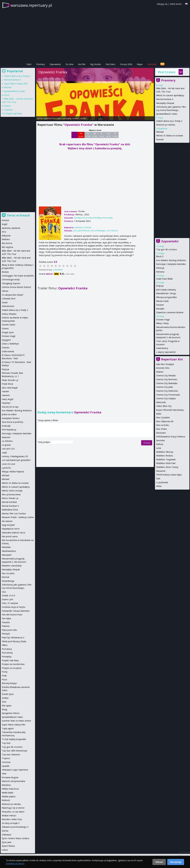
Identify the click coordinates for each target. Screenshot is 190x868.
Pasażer (160, 305)
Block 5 (160, 256)
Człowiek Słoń (9, 299)
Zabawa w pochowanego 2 (15, 827)
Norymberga (8, 581)
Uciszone (6, 762)
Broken (5, 272)
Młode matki (162, 301)
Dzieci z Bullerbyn (10, 344)
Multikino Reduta (164, 456)
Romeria (160, 272)
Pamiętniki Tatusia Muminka (16, 611)
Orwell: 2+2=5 (8, 596)
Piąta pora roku (9, 630)
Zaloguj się (162, 4)
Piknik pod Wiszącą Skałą (14, 641)
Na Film (82, 64)
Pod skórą (7, 649)
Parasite (6, 622)
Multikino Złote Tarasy (167, 467)
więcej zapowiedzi (167, 352)
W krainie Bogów (10, 777)
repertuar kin (49, 118)
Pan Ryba (6, 618)
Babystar (6, 236)
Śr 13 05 (101, 135)
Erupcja (160, 286)
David (5, 302)
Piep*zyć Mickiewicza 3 (13, 637)
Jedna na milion (9, 414)
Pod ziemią (7, 653)
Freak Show (7, 384)
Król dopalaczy (9, 430)
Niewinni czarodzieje (12, 566)
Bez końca (7, 243)
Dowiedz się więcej (15, 863)
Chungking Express (11, 283)
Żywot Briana (8, 846)
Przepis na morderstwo (13, 664)
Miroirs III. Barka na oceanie (170, 136)
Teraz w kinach (18, 215)
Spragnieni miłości (11, 713)
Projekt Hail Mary (14, 114)
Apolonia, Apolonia (11, 228)
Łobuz (5, 850)
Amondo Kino (163, 368)
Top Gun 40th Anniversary (14, 751)
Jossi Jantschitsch (81, 231)
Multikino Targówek (166, 459)
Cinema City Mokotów (167, 391)
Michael (160, 132)
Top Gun (6, 743)
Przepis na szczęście (12, 668)
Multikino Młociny (165, 452)
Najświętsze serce (11, 529)
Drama (7, 106)
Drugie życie (8, 332)
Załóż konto (176, 4)
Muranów (161, 471)
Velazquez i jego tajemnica (15, 770)
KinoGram (161, 433)
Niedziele (6, 547)
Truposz (6, 758)
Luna (159, 448)
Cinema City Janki (164, 387)
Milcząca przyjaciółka (166, 297)
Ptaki (4, 676)
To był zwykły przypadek (14, 739)
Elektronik (161, 402)
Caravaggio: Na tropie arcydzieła (18, 276)
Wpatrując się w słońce (13, 808)
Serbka (5, 698)
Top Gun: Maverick (11, 754)
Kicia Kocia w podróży (12, 422)
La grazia (6, 445)
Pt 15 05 (115, 135)
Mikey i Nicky (162, 323)
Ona (4, 592)
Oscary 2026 (126, 64)
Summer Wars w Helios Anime (16, 721)
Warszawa (167, 72)
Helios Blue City (164, 406)
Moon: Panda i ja (10, 498)
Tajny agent (8, 728)
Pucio (7, 95)
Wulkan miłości (9, 816)
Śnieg (4, 709)
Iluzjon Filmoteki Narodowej (170, 410)
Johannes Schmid (54, 79)
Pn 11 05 (88, 135)
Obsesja (160, 268)
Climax (5, 291)
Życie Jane (7, 842)
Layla (4, 452)
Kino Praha (161, 429)
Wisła (159, 486)
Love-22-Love (8, 464)
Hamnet (6, 395)
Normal (160, 139)
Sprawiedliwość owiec (167, 114)
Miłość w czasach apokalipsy (170, 95)
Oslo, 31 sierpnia (10, 603)
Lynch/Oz (6, 468)
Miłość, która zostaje (12, 491)
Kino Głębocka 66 (165, 421)
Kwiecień (6, 437)
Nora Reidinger (98, 231)
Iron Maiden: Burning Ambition (171, 260)
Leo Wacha (112, 231)
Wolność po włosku (166, 125)
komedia (88, 218)
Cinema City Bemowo (167, 379)
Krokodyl (6, 426)
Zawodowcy (162, 348)
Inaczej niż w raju (10, 407)
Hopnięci (8, 110)
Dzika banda (8, 351)
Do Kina (69, 64)
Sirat (4, 702)
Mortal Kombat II (165, 99)
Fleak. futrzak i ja (10, 380)
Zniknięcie (7, 835)
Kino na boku (163, 425)
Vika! (4, 774)
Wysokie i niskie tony (12, 819)
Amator (5, 220)
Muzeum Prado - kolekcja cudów (18, 517)
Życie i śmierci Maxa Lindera (15, 838)
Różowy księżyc (9, 683)
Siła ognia (7, 706)
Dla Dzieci (111, 64)
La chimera (7, 441)
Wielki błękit (8, 793)
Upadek (6, 766)
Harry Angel (7, 399)
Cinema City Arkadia (166, 375)
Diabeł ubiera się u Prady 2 (169, 121)
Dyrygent (6, 340)
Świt (158, 479)
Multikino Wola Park (166, 463)
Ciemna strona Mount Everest (16, 287)
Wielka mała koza (10, 789)
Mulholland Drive (10, 510)
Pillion (5, 645)
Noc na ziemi (8, 573)
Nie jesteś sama (10, 536)
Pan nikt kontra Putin (12, 615)
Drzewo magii (163, 320)
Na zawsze (7, 521)
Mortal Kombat (9, 502)
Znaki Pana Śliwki (164, 279)
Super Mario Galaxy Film (16, 84)
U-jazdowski (162, 482)
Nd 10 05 (81, 135)
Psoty (5, 672)
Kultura (160, 444)
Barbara (6, 239)
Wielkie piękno (9, 796)
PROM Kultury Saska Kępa (169, 475)
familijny (78, 218)
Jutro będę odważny (166, 290)
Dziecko (6, 348)
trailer (76, 118)
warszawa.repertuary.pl (31, 5)
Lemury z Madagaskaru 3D (15, 456)
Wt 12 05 (95, 135)
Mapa (140, 64)
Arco (4, 232)
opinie (83, 118)
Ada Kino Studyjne (165, 364)
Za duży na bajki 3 (11, 823)
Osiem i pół (7, 599)
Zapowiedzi (55, 64)
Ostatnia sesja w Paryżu (14, 607)
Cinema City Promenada (168, 395)
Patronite (152, 64)
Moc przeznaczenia (11, 494)
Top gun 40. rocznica (166, 249)
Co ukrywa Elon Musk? (13, 295)
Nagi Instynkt (8, 525)
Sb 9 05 (74, 135)
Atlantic (160, 372)
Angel (5, 224)
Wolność (6, 800)
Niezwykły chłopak (165, 103)
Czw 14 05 (108, 135)
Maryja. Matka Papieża (13, 472)
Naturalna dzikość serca (13, 533)
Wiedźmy (6, 785)
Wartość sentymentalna (13, 781)
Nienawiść (7, 555)
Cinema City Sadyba (166, 398)
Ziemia (5, 831)
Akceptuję (176, 862)
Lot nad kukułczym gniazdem (16, 460)
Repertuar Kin (172, 359)
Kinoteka (160, 440)
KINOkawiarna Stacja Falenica (171, 437)
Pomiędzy (7, 657)
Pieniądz (6, 634)
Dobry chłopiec (9, 314)
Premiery (41, 64)
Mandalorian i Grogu (166, 293)
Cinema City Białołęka (167, 383)
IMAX (159, 414)
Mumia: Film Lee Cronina (14, 513)
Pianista (6, 626)
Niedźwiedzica (9, 551)
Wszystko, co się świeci (13, 812)
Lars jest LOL (8, 449)
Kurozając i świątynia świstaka (171, 264)
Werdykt (160, 309)
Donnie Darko (9, 325)
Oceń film (58, 270)
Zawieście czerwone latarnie (170, 312)
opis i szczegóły (64, 118)
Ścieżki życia (8, 694)
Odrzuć (159, 862)
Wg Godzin (96, 64)
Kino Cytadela (163, 417)
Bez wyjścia (7, 247)
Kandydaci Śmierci (11, 418)
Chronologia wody (11, 279)
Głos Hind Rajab (10, 388)
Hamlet (5, 391)
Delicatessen (8, 306)
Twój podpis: (44, 442)
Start (29, 64)
